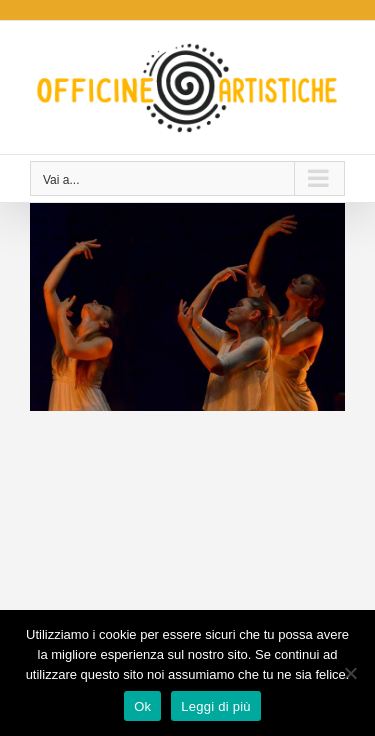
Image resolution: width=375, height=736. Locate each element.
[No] (350, 673)
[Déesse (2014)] (187, 214)
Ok (142, 706)
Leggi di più (216, 706)
